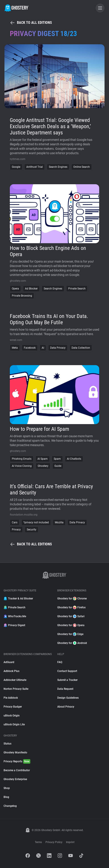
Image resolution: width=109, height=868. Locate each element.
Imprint (70, 842)
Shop (7, 788)
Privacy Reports (17, 761)
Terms (38, 842)
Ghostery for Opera (71, 625)
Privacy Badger (13, 707)
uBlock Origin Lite (14, 724)
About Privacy (66, 707)
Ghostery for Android (72, 643)
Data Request (65, 689)
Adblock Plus (11, 671)
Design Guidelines (68, 698)
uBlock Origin (12, 716)
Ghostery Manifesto (15, 753)
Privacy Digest (14, 625)
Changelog (10, 806)
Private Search (14, 607)
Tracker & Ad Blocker (18, 599)
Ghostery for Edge (70, 634)
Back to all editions (31, 23)
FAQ (60, 662)
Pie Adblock (11, 698)
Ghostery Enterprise (15, 779)
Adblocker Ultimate (15, 680)
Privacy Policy (54, 842)
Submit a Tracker (67, 680)
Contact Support (67, 671)
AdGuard (9, 662)
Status (7, 744)
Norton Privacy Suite (16, 689)
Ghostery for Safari (71, 616)
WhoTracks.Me (15, 616)
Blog (6, 797)
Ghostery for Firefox (71, 607)
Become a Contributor (17, 770)
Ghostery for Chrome (72, 599)
